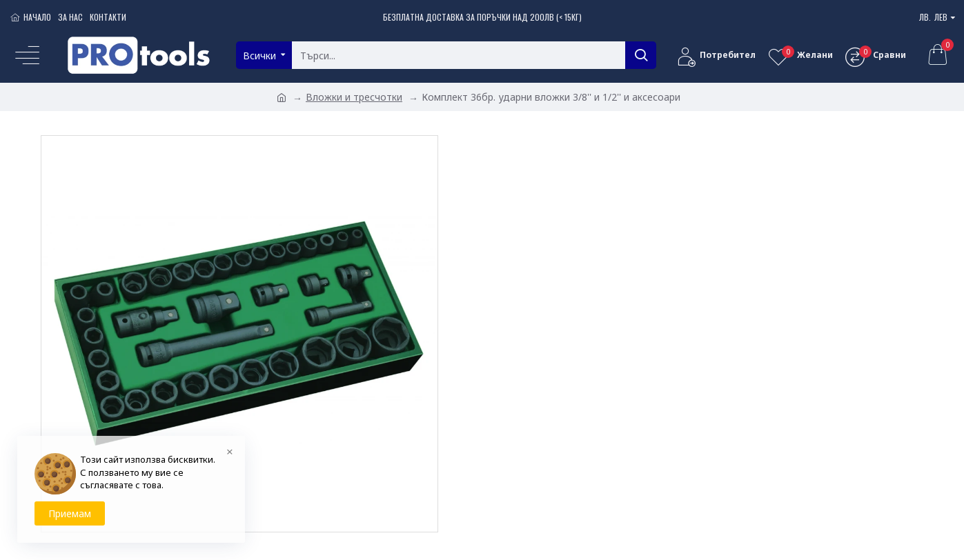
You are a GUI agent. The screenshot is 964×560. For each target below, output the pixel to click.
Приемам (70, 513)
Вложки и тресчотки (354, 97)
